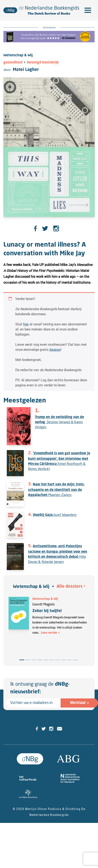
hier (26, 324)
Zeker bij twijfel (47, 611)
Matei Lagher (26, 70)
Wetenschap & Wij (31, 587)
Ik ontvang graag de (40, 688)
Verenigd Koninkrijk (43, 63)
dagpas (55, 350)
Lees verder (49, 633)
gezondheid (13, 63)
